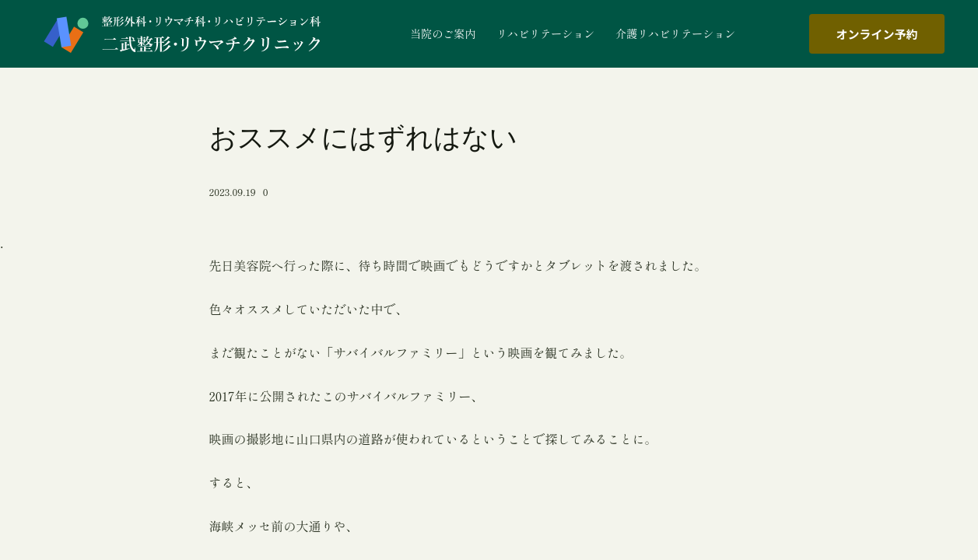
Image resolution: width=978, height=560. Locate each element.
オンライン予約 (876, 34)
